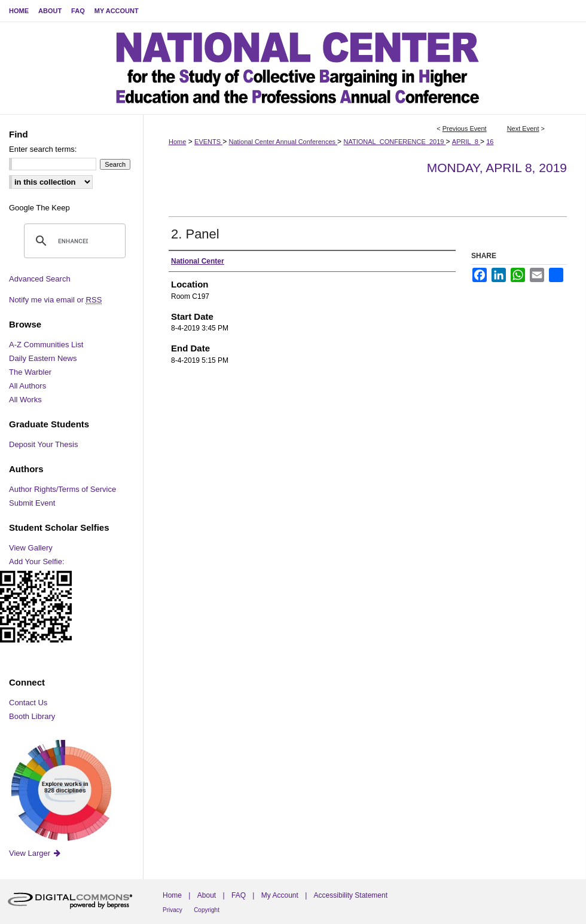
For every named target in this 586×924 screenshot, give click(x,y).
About (207, 895)
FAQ (239, 895)
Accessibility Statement (351, 895)
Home (177, 142)
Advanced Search (40, 279)
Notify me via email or (55, 300)
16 (490, 142)
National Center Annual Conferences (283, 142)
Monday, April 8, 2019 (497, 168)
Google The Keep (39, 208)
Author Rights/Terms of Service (62, 489)
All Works (25, 400)
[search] (73, 241)
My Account (280, 895)
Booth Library (32, 716)
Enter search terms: (43, 149)
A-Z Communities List (46, 345)
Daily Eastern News (43, 358)
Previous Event (465, 128)
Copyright (207, 910)
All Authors (28, 386)
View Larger (36, 853)
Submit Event (32, 503)
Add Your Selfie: (37, 562)
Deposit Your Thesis (43, 444)
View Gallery (31, 548)
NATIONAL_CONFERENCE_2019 (394, 142)
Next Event (523, 128)
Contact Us (28, 703)
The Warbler (30, 372)
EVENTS (208, 142)
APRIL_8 (466, 142)
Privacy (173, 910)
